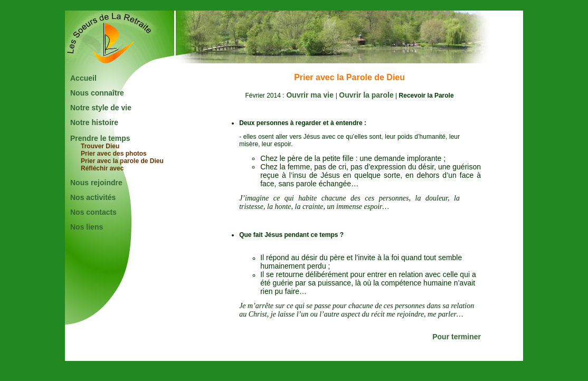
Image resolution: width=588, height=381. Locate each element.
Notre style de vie (101, 108)
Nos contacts (93, 212)
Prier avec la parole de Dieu (122, 161)
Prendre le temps (100, 138)
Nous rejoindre (96, 183)
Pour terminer (457, 337)
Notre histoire (94, 122)
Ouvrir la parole (366, 95)
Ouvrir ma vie (310, 95)
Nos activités (93, 197)
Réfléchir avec (102, 168)
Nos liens (87, 227)
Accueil (83, 78)
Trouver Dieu (100, 146)
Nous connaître (97, 93)
